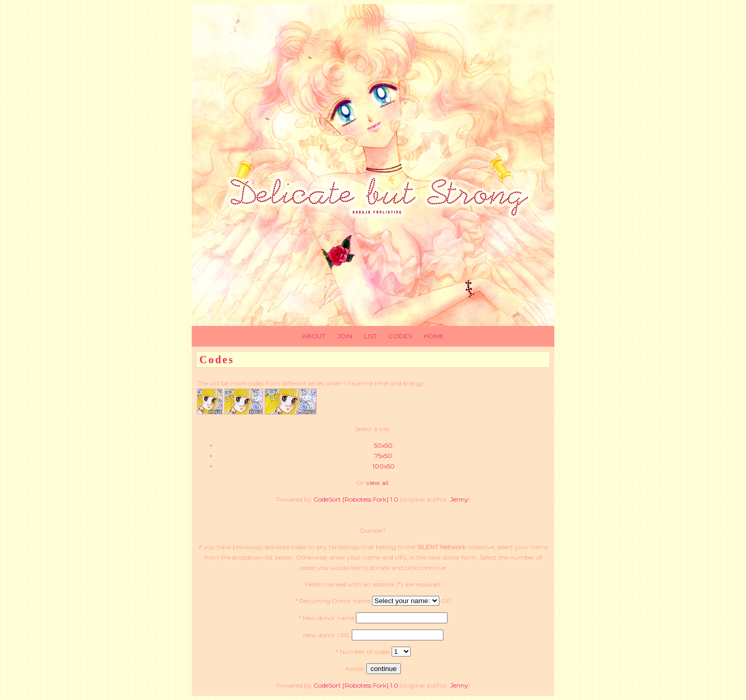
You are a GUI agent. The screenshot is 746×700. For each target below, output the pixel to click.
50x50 (383, 445)
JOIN (345, 336)
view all (377, 483)
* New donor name (326, 618)
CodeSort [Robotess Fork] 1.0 (356, 499)
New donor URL (327, 635)
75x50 (383, 456)
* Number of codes (363, 652)
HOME (434, 336)
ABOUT (314, 336)
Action (355, 669)
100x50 (384, 466)
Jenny (459, 499)
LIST (370, 336)
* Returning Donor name (333, 601)
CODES (400, 336)
